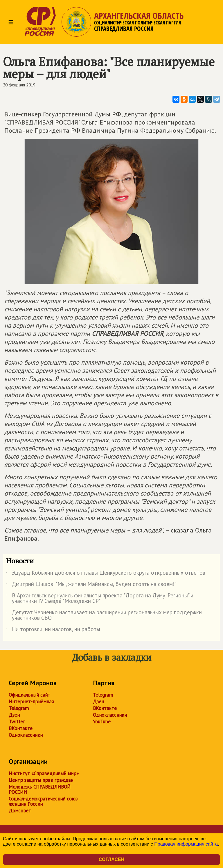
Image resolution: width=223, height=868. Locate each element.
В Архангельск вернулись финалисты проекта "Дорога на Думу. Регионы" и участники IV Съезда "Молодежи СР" (100, 599)
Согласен (111, 859)
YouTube (102, 722)
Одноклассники (26, 735)
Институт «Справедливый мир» (44, 773)
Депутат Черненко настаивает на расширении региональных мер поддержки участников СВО (104, 615)
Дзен (14, 715)
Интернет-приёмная (31, 702)
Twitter (17, 722)
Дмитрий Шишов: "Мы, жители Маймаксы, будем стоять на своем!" (91, 585)
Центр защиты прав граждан (41, 780)
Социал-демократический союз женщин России (43, 801)
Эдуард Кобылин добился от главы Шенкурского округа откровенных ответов (106, 574)
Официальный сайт (29, 695)
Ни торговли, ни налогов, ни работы (53, 630)
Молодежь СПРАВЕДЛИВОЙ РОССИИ (40, 789)
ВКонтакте (21, 728)
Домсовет (20, 811)
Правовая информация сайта (186, 844)
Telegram (19, 708)
